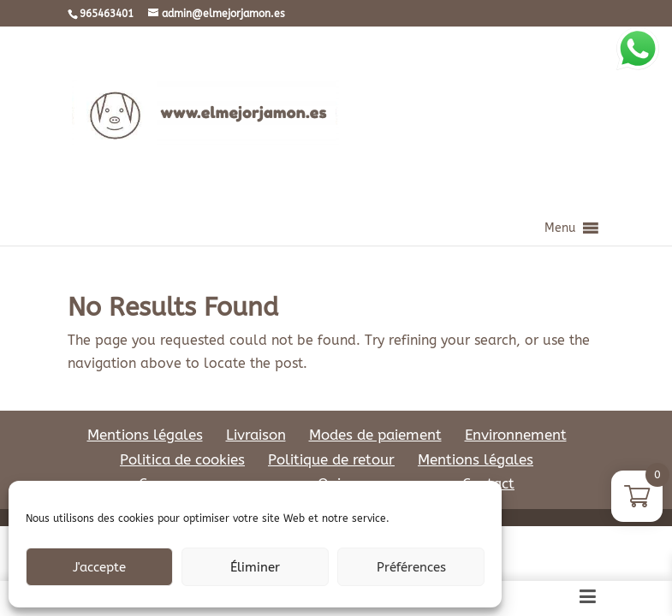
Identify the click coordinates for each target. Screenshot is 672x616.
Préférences (411, 567)
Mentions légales (145, 435)
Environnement (516, 435)
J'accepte (99, 567)
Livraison (256, 435)
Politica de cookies (182, 459)
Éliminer (255, 567)
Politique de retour (331, 459)
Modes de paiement (375, 435)
